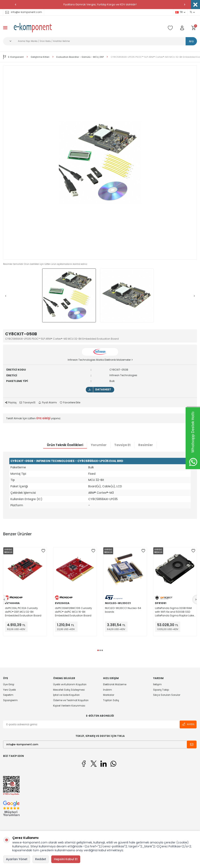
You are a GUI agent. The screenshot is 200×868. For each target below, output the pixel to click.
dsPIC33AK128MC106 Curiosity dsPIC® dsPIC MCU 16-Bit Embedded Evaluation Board (73, 612)
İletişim (157, 684)
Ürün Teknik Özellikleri (65, 445)
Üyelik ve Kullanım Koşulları (70, 684)
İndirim (108, 690)
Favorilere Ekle (70, 403)
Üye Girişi (9, 684)
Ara (191, 41)
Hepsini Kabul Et (66, 859)
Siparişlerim (10, 700)
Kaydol (188, 724)
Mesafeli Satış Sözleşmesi (69, 690)
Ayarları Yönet (17, 859)
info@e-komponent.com (24, 12)
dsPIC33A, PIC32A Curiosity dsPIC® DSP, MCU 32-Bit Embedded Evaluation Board (23, 612)
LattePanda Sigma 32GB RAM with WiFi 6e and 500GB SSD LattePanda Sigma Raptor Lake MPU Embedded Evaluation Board (174, 612)
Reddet (41, 859)
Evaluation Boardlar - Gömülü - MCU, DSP (80, 57)
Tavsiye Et (27, 403)
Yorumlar (99, 445)
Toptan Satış (111, 700)
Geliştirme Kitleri (40, 57)
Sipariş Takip (161, 690)
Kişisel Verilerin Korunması (69, 706)
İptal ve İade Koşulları (66, 695)
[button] (15, 5)
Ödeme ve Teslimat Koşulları (71, 700)
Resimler (146, 445)
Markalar (109, 695)
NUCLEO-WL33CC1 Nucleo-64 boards (123, 610)
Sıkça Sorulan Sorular (167, 695)
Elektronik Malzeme (115, 684)
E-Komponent (13, 57)
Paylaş (11, 403)
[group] (100, 163)
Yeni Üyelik (9, 690)
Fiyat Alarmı (48, 403)
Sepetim (8, 695)
